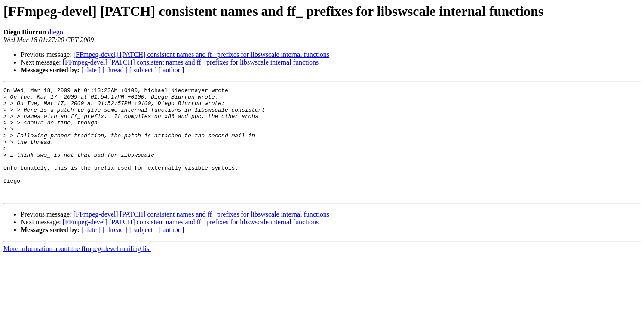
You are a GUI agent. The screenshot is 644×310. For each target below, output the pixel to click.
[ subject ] (143, 70)
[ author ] (172, 70)
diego (55, 32)
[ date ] (91, 70)
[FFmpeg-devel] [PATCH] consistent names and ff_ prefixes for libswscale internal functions (201, 54)
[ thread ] (115, 70)
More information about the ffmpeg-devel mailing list (77, 271)
